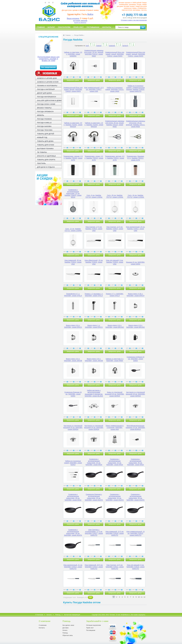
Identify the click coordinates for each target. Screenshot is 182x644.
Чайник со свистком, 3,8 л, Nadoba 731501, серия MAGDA (73, 125)
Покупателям (64, 27)
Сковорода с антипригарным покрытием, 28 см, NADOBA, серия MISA (73, 497)
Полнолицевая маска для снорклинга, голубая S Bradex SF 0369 (48, 59)
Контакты (107, 27)
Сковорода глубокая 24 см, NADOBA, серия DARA (136, 359)
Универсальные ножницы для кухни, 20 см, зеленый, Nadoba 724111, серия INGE (135, 124)
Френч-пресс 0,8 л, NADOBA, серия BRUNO (136, 326)
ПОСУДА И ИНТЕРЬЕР (46, 89)
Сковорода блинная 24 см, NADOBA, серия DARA (73, 394)
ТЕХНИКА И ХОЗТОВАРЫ (47, 86)
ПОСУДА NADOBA (44, 126)
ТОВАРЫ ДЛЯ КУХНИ (45, 145)
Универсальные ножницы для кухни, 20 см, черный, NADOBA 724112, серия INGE (94, 53)
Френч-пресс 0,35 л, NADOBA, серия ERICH (135, 295)
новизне (99, 46)
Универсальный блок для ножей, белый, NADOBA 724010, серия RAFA (73, 89)
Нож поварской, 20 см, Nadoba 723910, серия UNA (73, 262)
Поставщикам (93, 27)
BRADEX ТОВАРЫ (44, 108)
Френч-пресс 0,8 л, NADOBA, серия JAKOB (94, 360)
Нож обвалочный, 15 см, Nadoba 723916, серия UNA (94, 262)
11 (142, 597)
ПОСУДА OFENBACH (45, 112)
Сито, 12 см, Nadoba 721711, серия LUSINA (73, 230)
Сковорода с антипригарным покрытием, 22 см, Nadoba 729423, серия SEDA (73, 193)
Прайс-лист (78, 27)
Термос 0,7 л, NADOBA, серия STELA (115, 295)
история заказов (80, 21)
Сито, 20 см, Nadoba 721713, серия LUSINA (115, 196)
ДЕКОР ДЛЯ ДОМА (44, 93)
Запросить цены (73, 80)
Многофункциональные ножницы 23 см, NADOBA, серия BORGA (136, 428)
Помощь (58, 615)
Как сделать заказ (68, 625)
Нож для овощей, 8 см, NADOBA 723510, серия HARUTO (136, 567)
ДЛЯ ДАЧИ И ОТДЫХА (46, 167)
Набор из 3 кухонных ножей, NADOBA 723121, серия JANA (115, 89)
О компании (43, 625)
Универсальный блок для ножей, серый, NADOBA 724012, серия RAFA (115, 54)
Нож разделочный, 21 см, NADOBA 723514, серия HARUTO (73, 567)
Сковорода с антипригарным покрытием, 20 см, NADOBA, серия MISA (94, 462)
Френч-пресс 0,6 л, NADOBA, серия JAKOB (73, 360)
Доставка (65, 628)
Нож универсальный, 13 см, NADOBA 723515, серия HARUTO (136, 533)
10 (139, 597)
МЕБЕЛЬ (41, 115)
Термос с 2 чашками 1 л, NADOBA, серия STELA (94, 295)
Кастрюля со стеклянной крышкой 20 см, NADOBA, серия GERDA (73, 428)
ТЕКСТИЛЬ (41, 163)
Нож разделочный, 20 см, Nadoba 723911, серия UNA (135, 229)
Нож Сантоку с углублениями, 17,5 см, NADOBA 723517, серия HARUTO (94, 532)
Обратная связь (68, 635)
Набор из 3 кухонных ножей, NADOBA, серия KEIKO (73, 463)
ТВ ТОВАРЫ (42, 152)
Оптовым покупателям (93, 625)
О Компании (39, 615)
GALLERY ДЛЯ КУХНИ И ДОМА (49, 100)
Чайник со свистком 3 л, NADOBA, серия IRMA (115, 360)
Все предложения (48, 67)
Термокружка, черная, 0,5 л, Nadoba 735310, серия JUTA (73, 158)
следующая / (68, 597)
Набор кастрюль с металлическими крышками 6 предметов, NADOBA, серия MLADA (94, 393)
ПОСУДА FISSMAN (44, 119)
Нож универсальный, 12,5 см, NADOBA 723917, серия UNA (94, 89)
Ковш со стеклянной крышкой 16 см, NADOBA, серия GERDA (115, 394)
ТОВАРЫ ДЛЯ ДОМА (45, 141)
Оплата (65, 630)
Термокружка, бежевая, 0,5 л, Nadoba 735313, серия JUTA (135, 158)
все (75, 597)
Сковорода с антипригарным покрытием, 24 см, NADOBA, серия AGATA (115, 497)
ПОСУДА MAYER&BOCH (46, 97)
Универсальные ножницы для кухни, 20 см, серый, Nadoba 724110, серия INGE (115, 124)
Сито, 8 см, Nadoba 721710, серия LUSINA (94, 196)
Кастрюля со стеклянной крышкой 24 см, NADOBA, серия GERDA (94, 428)
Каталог (51, 27)
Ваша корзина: (73, 18)
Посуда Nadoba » (79, 35)
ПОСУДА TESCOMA (45, 130)
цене (87, 46)
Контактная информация (72, 615)
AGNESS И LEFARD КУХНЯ (48, 82)
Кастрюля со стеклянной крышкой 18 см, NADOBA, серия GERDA (135, 394)
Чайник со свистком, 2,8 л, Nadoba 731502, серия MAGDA (94, 125)
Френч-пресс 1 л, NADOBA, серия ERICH (94, 326)
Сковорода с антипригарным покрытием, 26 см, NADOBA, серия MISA (136, 462)
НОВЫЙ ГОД (42, 137)
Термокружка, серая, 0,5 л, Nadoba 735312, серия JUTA (94, 158)
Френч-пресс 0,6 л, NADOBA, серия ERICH (73, 326)
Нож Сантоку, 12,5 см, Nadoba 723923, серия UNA (115, 229)
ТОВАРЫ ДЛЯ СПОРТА (46, 160)
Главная (41, 27)
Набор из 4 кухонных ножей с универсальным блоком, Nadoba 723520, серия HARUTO (136, 89)
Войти (90, 14)
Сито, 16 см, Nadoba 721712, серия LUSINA (136, 196)
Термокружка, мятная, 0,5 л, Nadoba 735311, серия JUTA (115, 158)
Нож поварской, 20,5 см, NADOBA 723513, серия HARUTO (94, 567)
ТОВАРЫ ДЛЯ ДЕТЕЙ (46, 134)
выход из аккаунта (80, 23)
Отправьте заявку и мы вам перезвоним (134, 20)
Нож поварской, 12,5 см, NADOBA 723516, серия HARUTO (115, 533)
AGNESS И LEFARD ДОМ (47, 78)
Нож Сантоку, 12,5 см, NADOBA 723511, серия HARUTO (115, 567)
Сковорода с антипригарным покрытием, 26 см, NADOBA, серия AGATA (135, 497)
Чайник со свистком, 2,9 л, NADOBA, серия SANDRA (73, 54)
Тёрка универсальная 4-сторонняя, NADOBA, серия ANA (115, 428)
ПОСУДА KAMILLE (44, 123)
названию (112, 46)
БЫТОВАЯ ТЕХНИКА (45, 149)
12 (144, 597)
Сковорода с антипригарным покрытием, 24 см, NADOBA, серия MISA (115, 462)
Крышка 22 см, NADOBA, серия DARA (135, 263)
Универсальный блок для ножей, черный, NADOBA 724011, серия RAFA (135, 54)
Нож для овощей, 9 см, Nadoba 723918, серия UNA (115, 262)
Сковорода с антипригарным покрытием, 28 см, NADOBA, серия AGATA (73, 532)
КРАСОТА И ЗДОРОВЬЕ (46, 156)
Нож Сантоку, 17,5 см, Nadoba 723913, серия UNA (94, 229)
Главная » (68, 35)
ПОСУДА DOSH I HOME (46, 104)
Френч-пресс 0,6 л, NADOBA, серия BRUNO (115, 326)
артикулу (125, 46)
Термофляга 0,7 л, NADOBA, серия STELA (73, 295)
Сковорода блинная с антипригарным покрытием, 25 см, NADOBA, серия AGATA (94, 497)
